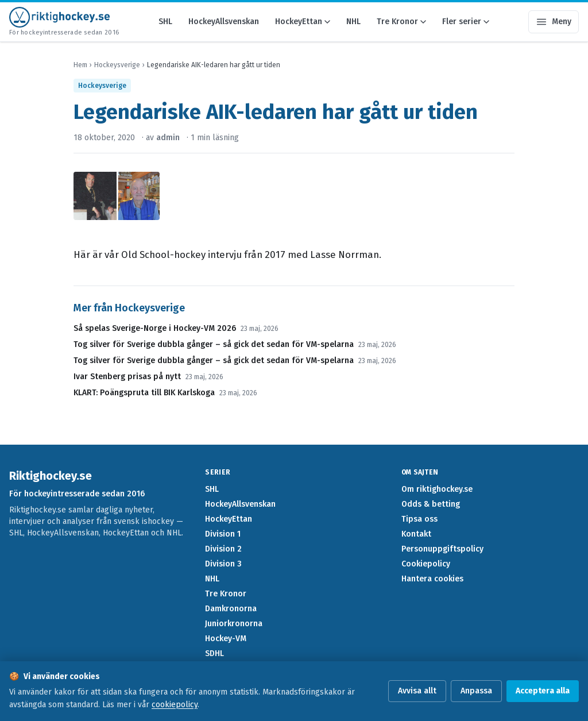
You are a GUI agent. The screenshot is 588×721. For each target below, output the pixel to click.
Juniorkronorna (234, 624)
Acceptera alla (543, 691)
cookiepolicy (175, 705)
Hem (80, 65)
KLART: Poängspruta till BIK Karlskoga (144, 393)
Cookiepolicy (426, 564)
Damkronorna (231, 609)
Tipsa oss (419, 519)
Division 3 (223, 564)
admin (168, 138)
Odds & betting (431, 504)
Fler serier (466, 22)
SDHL (214, 653)
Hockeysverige (117, 65)
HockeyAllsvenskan (224, 22)
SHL (165, 22)
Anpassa (476, 691)
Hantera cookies (432, 579)
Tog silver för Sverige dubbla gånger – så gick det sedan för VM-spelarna (214, 344)
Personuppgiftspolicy (442, 549)
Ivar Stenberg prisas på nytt (127, 377)
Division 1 (223, 534)
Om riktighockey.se (437, 489)
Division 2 (223, 549)
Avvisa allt (417, 691)
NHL (353, 22)
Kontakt (416, 534)
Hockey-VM (226, 639)
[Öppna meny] (554, 22)
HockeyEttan (303, 22)
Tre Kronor (401, 22)
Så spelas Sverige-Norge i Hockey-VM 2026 (155, 328)
